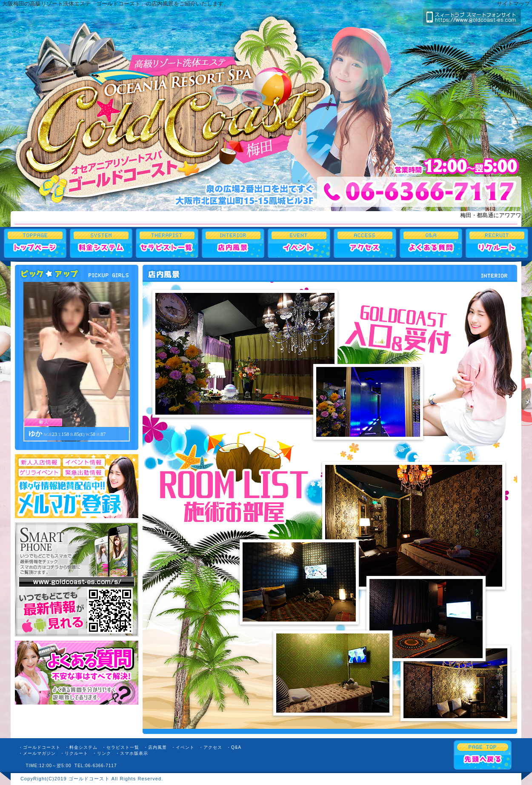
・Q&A (234, 747)
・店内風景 (155, 747)
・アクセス (210, 747)
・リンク (102, 753)
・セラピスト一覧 (120, 747)
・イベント (183, 747)
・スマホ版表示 (132, 753)
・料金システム (81, 747)
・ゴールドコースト (39, 747)
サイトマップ (513, 4)
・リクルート (74, 753)
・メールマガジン (37, 753)
